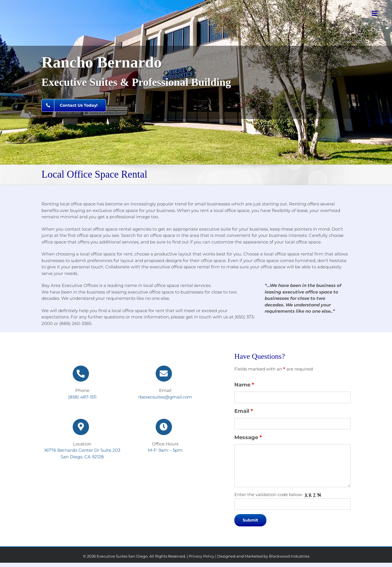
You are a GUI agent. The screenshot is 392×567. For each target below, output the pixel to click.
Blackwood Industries (289, 556)
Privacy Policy (202, 556)
